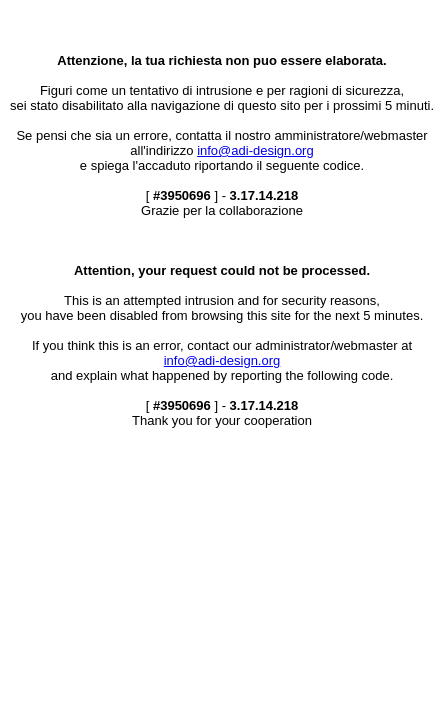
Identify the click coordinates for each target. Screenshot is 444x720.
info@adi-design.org (255, 150)
